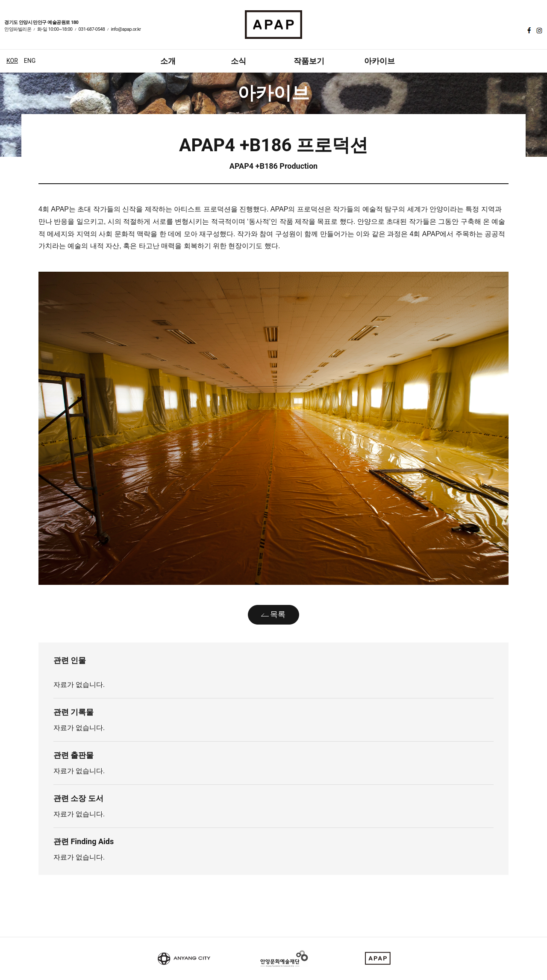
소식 (238, 61)
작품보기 (309, 61)
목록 (278, 614)
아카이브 (379, 61)
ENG (30, 61)
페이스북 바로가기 (528, 30)
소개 (168, 61)
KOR (12, 61)
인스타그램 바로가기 (538, 30)
